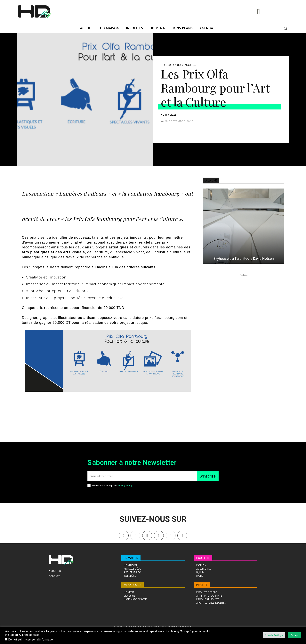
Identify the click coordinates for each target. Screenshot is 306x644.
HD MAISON (131, 558)
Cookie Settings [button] (274, 635)
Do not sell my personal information (31, 640)
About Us (55, 571)
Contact (54, 576)
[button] (285, 28)
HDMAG (171, 115)
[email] (142, 476)
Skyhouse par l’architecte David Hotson (244, 258)
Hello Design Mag (177, 65)
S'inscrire (208, 476)
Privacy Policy (125, 486)
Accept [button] (295, 635)
